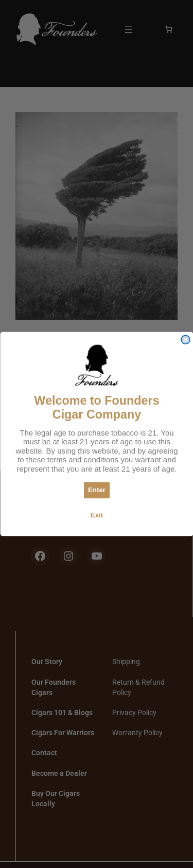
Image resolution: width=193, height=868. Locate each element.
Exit (96, 515)
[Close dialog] (186, 340)
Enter (96, 490)
